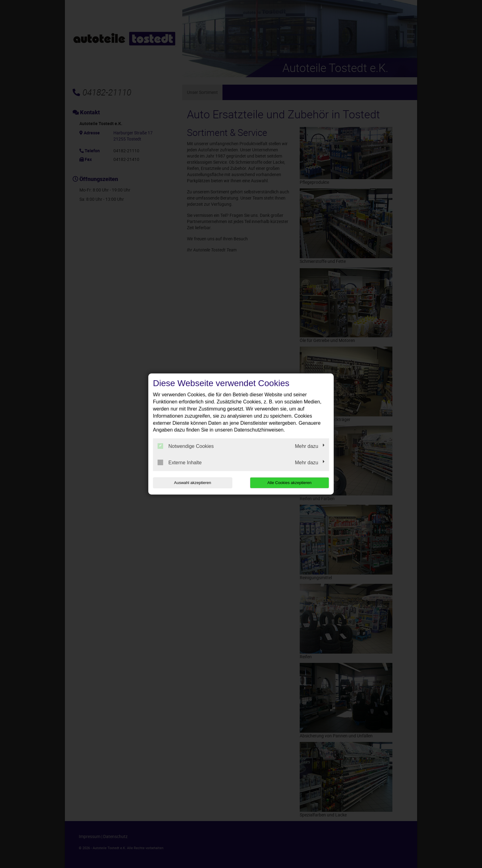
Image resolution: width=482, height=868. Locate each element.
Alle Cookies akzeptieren (289, 483)
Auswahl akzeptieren (192, 483)
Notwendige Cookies (186, 446)
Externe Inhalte (180, 462)
